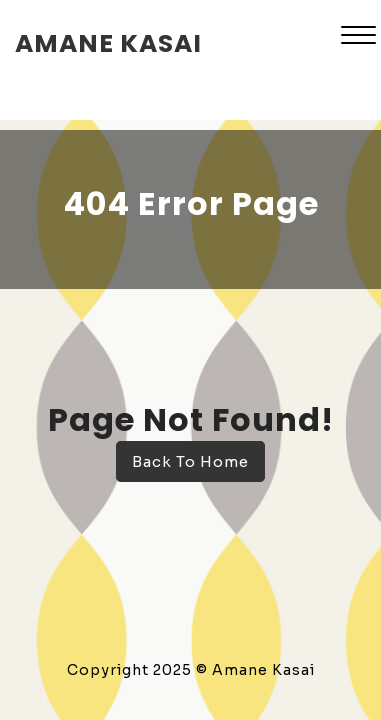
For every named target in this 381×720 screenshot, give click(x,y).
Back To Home (190, 461)
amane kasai (108, 43)
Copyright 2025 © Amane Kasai (191, 670)
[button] (358, 37)
